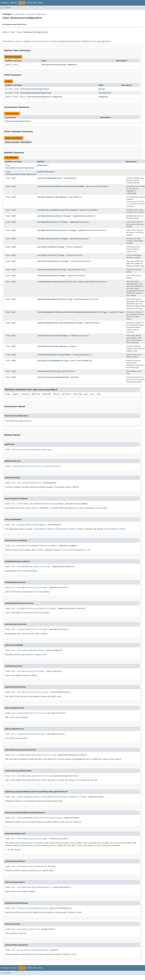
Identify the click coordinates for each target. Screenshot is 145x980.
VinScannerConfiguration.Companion (59, 65)
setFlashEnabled (45, 178)
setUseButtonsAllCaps (48, 346)
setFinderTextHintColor (49, 261)
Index (41, 3)
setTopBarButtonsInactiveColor (53, 230)
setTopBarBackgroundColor (50, 216)
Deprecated (32, 3)
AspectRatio (65, 355)
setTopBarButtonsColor (48, 222)
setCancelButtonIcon (47, 276)
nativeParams (105, 93)
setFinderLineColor (47, 255)
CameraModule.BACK (135, 202)
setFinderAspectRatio (48, 355)
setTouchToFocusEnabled (49, 377)
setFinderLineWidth (47, 247)
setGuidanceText (45, 371)
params (102, 89)
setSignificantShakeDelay (50, 361)
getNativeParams (45, 172)
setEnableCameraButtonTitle (51, 299)
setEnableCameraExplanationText (53, 282)
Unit (14, 178)
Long (66, 361)
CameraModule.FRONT (136, 204)
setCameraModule (45, 197)
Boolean (58, 178)
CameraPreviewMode (69, 210)
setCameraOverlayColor (48, 239)
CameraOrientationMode (73, 186)
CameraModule (61, 197)
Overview (5, 3)
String (63, 270)
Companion (103, 97)
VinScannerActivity (41, 41)
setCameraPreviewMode (48, 210)
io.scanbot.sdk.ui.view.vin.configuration (29, 14)
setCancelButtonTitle (48, 270)
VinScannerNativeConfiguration (36, 93)
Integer (68, 216)
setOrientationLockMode (49, 186)
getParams (42, 165)
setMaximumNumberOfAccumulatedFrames (56, 323)
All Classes (6, 8)
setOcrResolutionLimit (48, 336)
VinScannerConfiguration (35, 32)
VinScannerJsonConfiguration (35, 89)
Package (14, 3)
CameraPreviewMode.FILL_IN (76, 550)
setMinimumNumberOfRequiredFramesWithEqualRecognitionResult (68, 312)
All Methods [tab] (11, 158)
